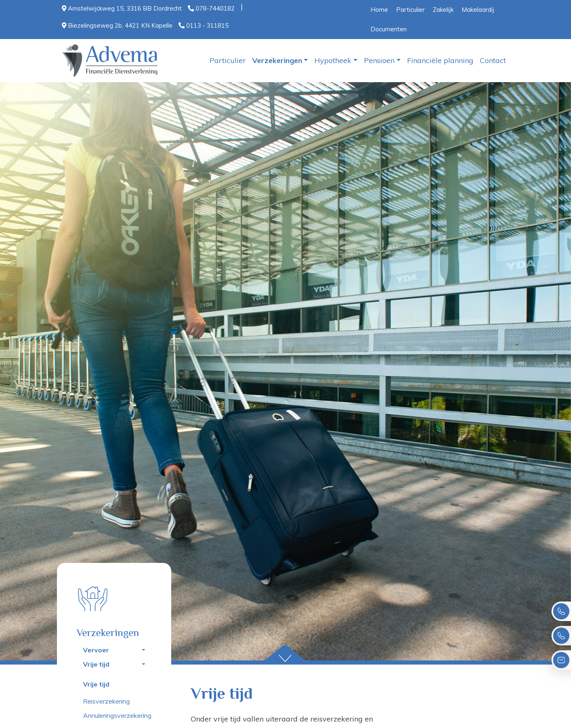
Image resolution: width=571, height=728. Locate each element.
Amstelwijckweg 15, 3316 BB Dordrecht (122, 8)
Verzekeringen (277, 60)
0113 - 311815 (204, 25)
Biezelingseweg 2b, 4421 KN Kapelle (117, 25)
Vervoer (96, 650)
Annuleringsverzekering (117, 715)
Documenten (389, 29)
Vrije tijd (96, 664)
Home (379, 10)
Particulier (410, 10)
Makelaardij (478, 10)
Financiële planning (440, 60)
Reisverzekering (106, 701)
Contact (493, 60)
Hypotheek (333, 60)
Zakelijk (443, 10)
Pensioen (379, 60)
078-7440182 (211, 8)
